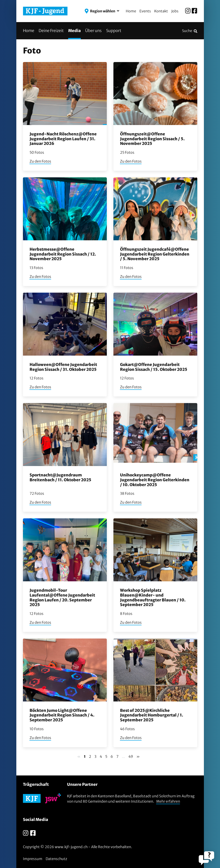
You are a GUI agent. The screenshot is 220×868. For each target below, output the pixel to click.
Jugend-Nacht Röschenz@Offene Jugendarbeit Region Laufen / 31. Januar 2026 (63, 139)
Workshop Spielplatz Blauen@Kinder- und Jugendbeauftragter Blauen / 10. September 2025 (153, 597)
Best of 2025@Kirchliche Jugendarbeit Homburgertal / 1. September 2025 (152, 715)
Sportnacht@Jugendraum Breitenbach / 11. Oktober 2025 (60, 477)
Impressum (33, 859)
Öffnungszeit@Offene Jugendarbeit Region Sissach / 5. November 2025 (152, 139)
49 (131, 756)
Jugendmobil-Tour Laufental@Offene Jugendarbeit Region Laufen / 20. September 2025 (62, 597)
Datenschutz (56, 859)
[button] (102, 11)
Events (145, 11)
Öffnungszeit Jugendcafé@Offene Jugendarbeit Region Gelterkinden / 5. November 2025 (155, 254)
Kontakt (161, 11)
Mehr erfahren (168, 801)
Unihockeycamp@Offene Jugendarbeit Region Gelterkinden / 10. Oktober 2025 (155, 480)
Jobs (175, 11)
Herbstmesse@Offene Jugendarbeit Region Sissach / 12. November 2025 (63, 254)
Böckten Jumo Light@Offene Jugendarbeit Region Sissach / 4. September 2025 (62, 715)
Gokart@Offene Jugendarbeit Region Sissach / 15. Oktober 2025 (154, 367)
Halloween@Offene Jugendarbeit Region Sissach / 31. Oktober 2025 (63, 367)
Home (131, 11)
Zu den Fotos (40, 161)
